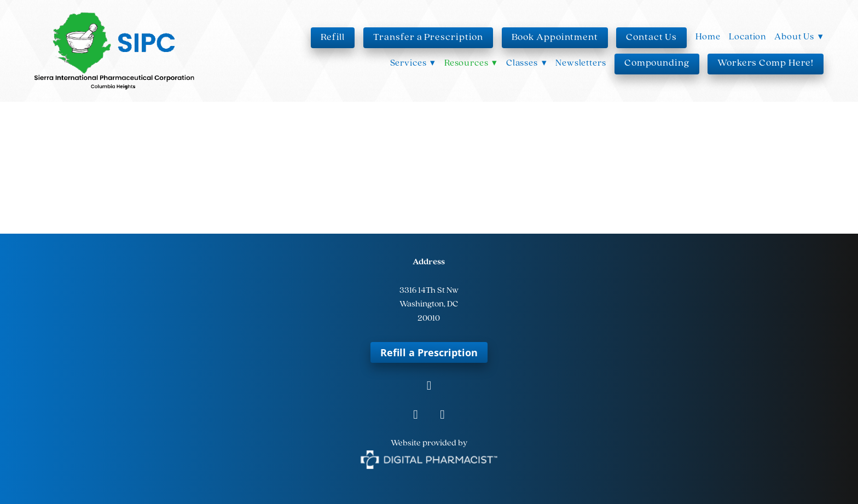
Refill (333, 37)
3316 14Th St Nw (429, 291)
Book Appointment (555, 37)
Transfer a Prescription (428, 37)
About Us (799, 37)
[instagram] (416, 416)
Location (747, 37)
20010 (429, 318)
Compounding (657, 63)
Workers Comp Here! (766, 63)
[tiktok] (442, 416)
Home (708, 37)
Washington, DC (429, 304)
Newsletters (581, 63)
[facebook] (429, 387)
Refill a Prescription (429, 352)
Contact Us (651, 37)
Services (413, 63)
